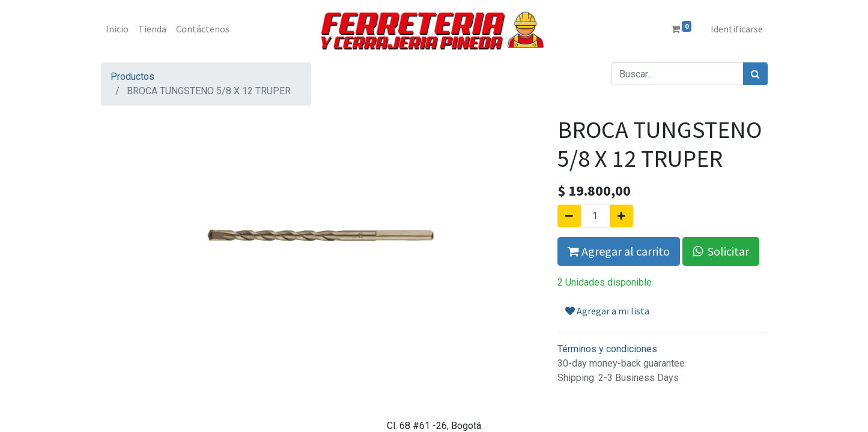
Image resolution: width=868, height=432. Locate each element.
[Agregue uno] (621, 216)
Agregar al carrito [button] (619, 251)
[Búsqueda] (755, 74)
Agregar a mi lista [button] (607, 311)
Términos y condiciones (607, 349)
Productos (132, 76)
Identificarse (737, 29)
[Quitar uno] (569, 216)
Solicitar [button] (721, 251)
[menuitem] (117, 29)
